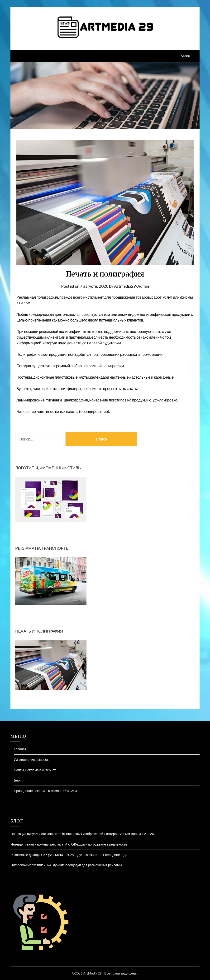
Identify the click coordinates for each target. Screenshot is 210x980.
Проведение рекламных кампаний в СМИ (45, 791)
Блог (17, 780)
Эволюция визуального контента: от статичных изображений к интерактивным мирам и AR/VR (82, 834)
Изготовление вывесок (31, 760)
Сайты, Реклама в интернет (35, 770)
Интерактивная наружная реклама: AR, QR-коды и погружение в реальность (69, 844)
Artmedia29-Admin (131, 286)
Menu (185, 56)
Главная (20, 749)
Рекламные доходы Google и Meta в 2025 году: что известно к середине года (69, 855)
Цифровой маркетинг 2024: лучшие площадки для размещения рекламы (66, 865)
